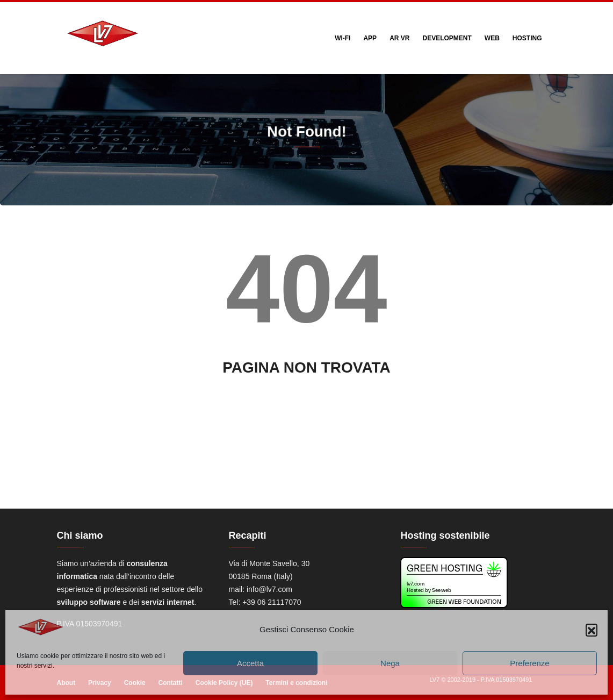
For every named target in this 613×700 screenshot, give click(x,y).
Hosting (527, 38)
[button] (592, 630)
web (492, 38)
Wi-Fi (342, 38)
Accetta (250, 663)
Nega (390, 663)
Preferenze (529, 663)
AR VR (399, 38)
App (370, 38)
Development (447, 38)
